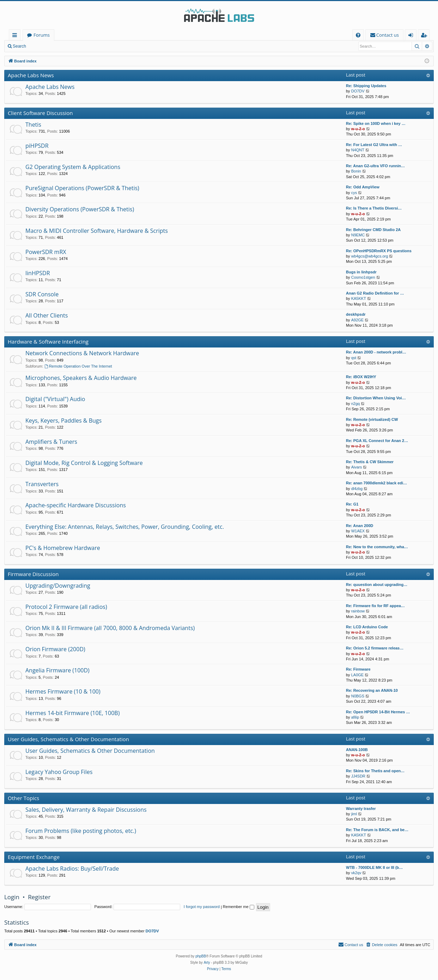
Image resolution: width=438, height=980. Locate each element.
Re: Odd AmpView (363, 187)
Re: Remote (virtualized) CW (372, 419)
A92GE (357, 320)
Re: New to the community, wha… (377, 547)
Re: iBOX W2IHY (361, 377)
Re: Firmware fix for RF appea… (375, 606)
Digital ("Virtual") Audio (55, 399)
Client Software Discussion (40, 113)
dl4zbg (357, 489)
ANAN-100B (357, 750)
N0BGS (358, 696)
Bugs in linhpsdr (361, 272)
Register (65, 46)
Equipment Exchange (34, 857)
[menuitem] (358, 35)
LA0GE (357, 675)
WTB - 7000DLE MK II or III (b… (374, 867)
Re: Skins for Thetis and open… (375, 771)
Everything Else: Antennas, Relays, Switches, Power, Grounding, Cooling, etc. (125, 527)
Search (19, 46)
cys (354, 193)
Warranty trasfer (361, 809)
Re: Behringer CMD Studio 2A (373, 230)
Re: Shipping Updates (366, 86)
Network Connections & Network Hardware (82, 353)
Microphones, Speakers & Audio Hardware (81, 378)
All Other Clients (47, 315)
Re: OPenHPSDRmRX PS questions (379, 251)
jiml (354, 814)
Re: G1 (352, 504)
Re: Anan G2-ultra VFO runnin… (375, 166)
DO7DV (358, 91)
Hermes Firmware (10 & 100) (63, 691)
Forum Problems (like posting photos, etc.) (81, 831)
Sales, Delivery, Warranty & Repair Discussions (86, 810)
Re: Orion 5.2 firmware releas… (375, 648)
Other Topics (23, 798)
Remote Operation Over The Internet (78, 366)
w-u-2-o (358, 129)
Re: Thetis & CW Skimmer (370, 462)
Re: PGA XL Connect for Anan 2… (377, 441)
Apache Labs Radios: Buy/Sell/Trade (72, 869)
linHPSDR (38, 273)
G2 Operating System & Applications (73, 167)
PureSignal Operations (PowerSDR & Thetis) (82, 188)
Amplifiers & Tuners (51, 442)
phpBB (201, 956)
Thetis (33, 125)
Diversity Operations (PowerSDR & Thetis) (80, 209)
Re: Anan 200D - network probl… (376, 352)
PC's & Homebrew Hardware (63, 548)
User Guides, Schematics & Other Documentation (68, 739)
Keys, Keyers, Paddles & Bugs (63, 421)
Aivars (357, 467)
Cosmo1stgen (363, 277)
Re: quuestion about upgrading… (377, 585)
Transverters (42, 484)
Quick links (16, 36)
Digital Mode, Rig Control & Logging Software (84, 463)
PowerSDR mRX (46, 252)
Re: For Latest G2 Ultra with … (374, 145)
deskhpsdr (356, 314)
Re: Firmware (358, 669)
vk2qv (356, 873)
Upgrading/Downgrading (58, 586)
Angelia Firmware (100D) (57, 670)
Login (41, 46)
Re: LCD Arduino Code (367, 627)
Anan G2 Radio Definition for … (375, 293)
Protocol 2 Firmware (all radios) (66, 607)
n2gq (355, 404)
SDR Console (42, 294)
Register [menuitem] (425, 36)
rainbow (358, 611)
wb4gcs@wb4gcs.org (370, 256)
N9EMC (358, 235)
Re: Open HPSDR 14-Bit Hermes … (378, 712)
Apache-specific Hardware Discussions (76, 505)
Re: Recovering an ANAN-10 (372, 690)
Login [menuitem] (412, 36)
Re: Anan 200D (360, 526)
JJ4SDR (358, 776)
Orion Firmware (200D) (55, 649)
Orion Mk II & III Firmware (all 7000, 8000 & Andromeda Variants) (110, 628)
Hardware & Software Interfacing (48, 341)
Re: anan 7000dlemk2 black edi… (376, 483)
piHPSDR (37, 146)
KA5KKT (359, 298)
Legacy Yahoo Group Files (59, 772)
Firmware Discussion (33, 574)
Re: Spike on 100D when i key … (376, 123)
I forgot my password (202, 907)
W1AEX (358, 531)
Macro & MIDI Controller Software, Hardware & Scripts (97, 231)
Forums (42, 35)
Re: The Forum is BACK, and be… (377, 830)
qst (354, 358)
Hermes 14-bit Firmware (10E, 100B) (72, 713)
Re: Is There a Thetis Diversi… (374, 208)
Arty (207, 963)
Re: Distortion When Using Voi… (376, 398)
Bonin (356, 171)
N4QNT (358, 150)
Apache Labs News (31, 75)
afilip (355, 717)
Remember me (239, 907)
